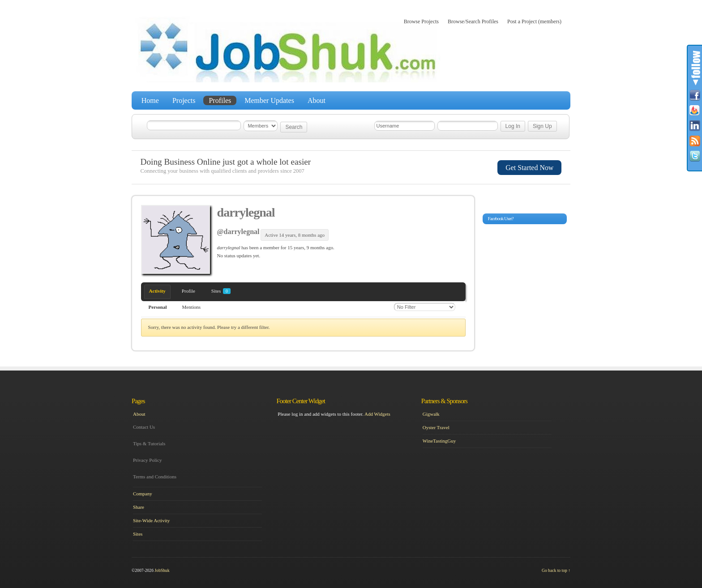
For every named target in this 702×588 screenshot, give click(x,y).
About (317, 100)
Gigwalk (431, 414)
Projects (184, 100)
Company (143, 494)
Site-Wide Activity (151, 520)
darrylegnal (246, 212)
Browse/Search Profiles (473, 21)
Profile (188, 291)
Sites (221, 291)
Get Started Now (529, 168)
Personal (158, 307)
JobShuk (162, 570)
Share (139, 507)
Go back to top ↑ (556, 570)
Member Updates (269, 100)
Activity (157, 291)
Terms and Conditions (155, 477)
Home (150, 100)
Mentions (192, 307)
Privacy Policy (147, 460)
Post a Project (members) (534, 21)
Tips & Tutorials (149, 443)
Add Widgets (377, 414)
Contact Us (144, 427)
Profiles (220, 100)
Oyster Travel (436, 427)
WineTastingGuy (439, 441)
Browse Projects (421, 21)
